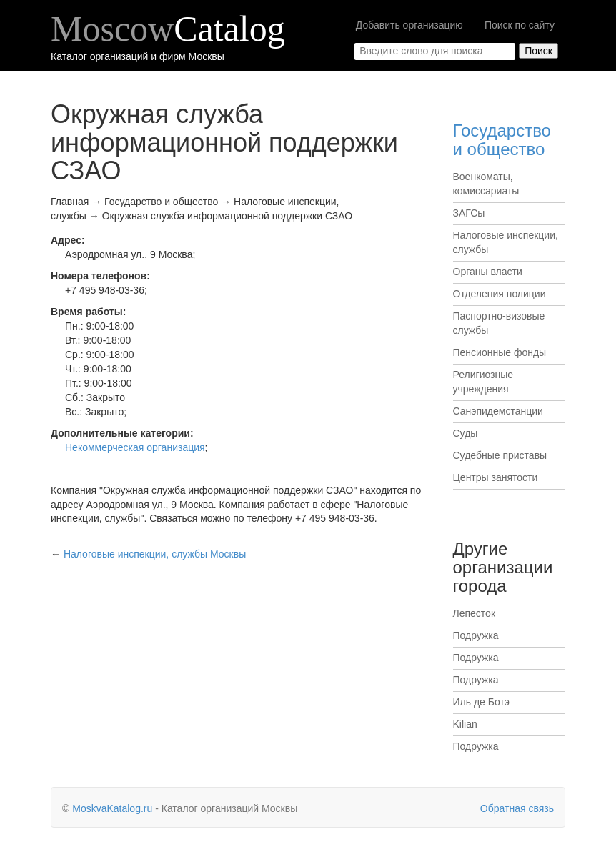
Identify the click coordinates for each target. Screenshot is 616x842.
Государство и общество (502, 140)
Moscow (168, 29)
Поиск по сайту (520, 25)
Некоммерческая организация (135, 447)
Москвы (155, 554)
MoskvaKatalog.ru (112, 808)
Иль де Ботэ (481, 702)
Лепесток (475, 613)
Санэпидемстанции (498, 411)
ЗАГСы (469, 213)
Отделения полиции (500, 294)
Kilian (465, 724)
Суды (466, 433)
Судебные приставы (500, 455)
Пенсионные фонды (500, 352)
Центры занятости (496, 477)
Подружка (476, 635)
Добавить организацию (409, 25)
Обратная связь (517, 808)
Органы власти (488, 272)
